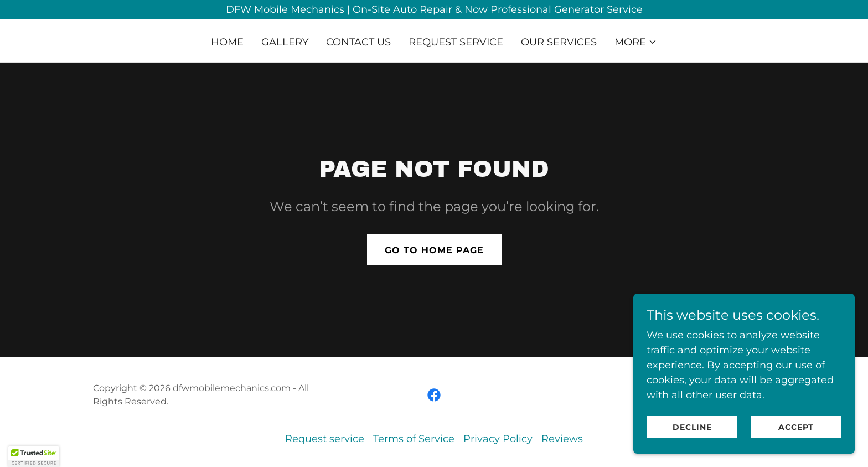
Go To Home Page (434, 250)
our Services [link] (559, 42)
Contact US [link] (358, 42)
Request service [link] (456, 42)
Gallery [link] (285, 42)
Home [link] (227, 42)
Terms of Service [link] (414, 439)
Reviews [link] (562, 439)
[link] (434, 395)
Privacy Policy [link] (498, 439)
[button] (636, 42)
